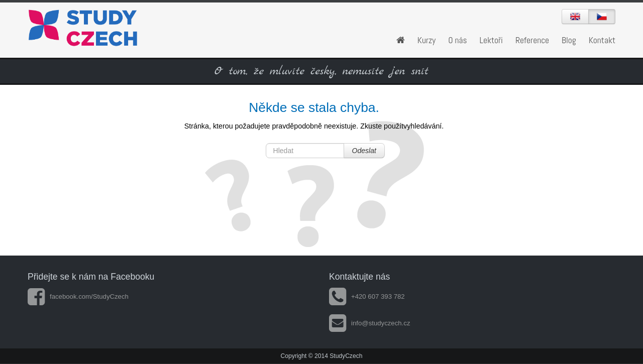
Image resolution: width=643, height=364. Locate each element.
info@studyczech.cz (369, 323)
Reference (532, 40)
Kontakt (602, 40)
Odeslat (364, 151)
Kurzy (426, 40)
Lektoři (491, 40)
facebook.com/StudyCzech (78, 296)
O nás (458, 40)
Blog (569, 40)
